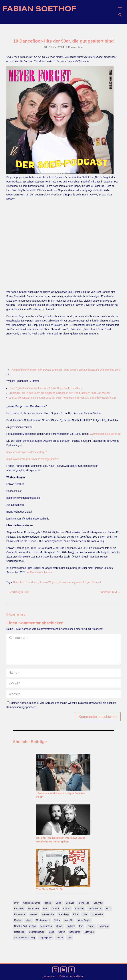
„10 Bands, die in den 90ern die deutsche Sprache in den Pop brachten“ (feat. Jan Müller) (59, 393)
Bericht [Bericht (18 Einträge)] (48, 903)
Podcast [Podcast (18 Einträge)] (71, 926)
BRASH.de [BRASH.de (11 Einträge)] (84, 903)
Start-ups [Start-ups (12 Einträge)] (89, 932)
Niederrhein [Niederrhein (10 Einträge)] (46, 926)
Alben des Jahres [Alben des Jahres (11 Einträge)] (32, 903)
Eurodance (32, 582)
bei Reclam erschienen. (39, 572)
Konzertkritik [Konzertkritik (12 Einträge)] (48, 914)
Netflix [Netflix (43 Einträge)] (57, 920)
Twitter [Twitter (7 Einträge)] (60, 938)
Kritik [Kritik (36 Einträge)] (76, 914)
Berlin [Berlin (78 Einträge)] (59, 903)
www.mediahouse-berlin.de (105, 434)
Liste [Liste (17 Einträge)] (85, 914)
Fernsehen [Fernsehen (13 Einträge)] (33, 909)
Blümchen (19, 582)
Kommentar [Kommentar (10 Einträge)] (20, 914)
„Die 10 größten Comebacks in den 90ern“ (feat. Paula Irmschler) (46, 388)
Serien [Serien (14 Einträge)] (62, 932)
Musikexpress (66, 582)
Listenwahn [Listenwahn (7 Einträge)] (97, 914)
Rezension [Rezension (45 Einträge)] (19, 932)
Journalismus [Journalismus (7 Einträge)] (95, 909)
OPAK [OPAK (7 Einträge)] (59, 926)
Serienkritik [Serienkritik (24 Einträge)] (75, 932)
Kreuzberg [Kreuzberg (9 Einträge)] (64, 914)
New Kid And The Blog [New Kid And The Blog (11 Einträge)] (25, 926)
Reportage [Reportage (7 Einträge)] (104, 926)
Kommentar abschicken (98, 717)
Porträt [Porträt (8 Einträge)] (91, 926)
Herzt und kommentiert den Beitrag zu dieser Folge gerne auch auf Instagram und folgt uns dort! (66, 370)
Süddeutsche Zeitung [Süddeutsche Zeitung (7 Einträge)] (24, 938)
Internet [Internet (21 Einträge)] (67, 909)
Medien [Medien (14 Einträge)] (18, 920)
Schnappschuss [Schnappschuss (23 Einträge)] (37, 932)
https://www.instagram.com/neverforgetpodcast (33, 459)
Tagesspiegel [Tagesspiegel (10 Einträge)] (46, 938)
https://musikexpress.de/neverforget (27, 452)
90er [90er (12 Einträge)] (16, 903)
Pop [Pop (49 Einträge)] (81, 926)
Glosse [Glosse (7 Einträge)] (55, 909)
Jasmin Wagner (48, 582)
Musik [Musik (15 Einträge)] (29, 920)
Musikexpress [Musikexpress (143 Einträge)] (43, 920)
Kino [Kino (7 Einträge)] (108, 909)
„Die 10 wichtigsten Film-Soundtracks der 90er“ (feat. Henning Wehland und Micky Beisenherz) (62, 398)
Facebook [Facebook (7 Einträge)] (19, 909)
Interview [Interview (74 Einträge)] (80, 909)
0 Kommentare (74, 47)
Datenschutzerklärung (72, 976)
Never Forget (83, 582)
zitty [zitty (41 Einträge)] (69, 938)
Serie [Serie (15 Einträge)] (51, 932)
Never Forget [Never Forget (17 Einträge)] (84, 920)
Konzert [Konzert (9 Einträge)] (34, 914)
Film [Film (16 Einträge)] (45, 909)
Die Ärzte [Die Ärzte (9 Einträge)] (98, 903)
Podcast (96, 582)
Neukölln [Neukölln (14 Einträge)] (69, 920)
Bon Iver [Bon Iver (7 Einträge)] (70, 903)
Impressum (49, 976)
